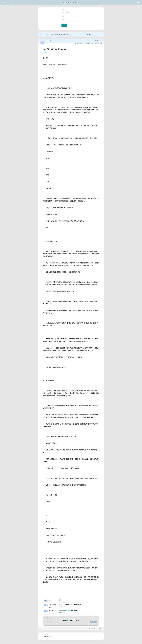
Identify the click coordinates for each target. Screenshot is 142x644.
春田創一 (88, 44)
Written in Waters (71, 2)
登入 (64, 25)
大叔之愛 (97, 44)
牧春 (101, 44)
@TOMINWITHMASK (65, 610)
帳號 (63, 10)
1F (44, 52)
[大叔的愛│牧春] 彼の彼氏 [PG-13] (55, 49)
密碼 (63, 17)
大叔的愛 (79, 44)
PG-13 (84, 44)
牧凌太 (93, 44)
